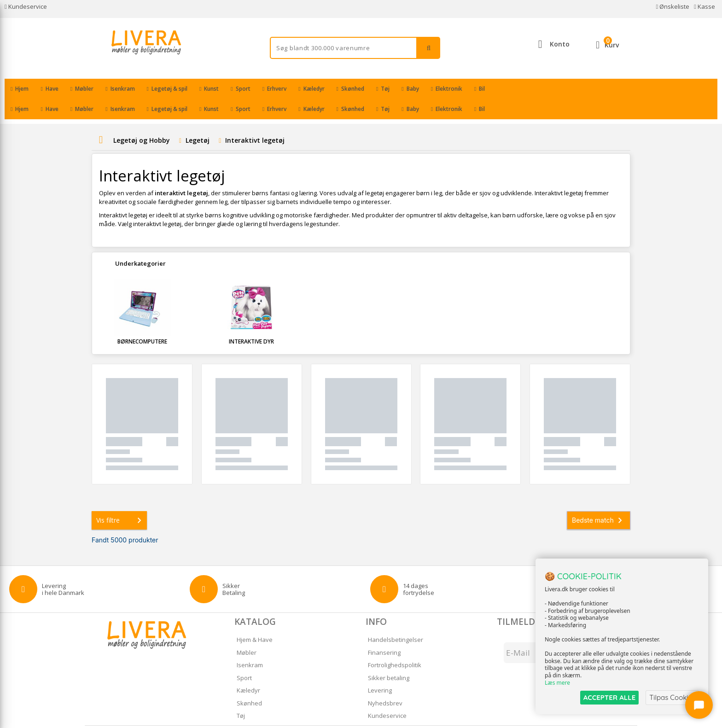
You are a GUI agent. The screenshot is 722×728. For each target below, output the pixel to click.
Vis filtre (121, 500)
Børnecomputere (142, 321)
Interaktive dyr (251, 321)
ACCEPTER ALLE (609, 697)
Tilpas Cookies (672, 697)
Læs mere (557, 683)
